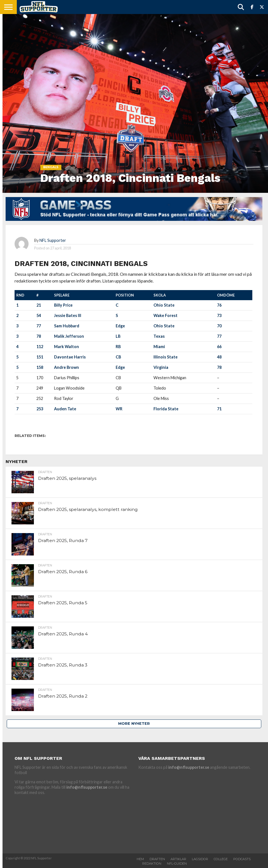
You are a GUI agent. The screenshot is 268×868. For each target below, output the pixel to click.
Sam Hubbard (67, 326)
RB (118, 347)
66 (219, 347)
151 (40, 357)
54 (39, 315)
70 (219, 326)
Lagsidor (200, 859)
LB (118, 336)
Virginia (161, 367)
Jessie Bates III (68, 315)
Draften (157, 859)
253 (40, 409)
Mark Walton (67, 347)
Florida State (166, 409)
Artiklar (178, 859)
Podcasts (242, 859)
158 (40, 367)
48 (219, 357)
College (221, 859)
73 (219, 315)
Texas (159, 336)
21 (39, 305)
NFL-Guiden (177, 864)
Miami (159, 347)
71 (219, 409)
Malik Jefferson (69, 336)
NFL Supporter (53, 240)
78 (39, 336)
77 (39, 326)
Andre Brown (67, 367)
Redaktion (152, 864)
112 (40, 347)
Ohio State (164, 305)
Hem (140, 859)
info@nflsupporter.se (87, 787)
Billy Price (63, 305)
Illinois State (166, 357)
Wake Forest (166, 315)
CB (118, 357)
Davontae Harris (70, 357)
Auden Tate (65, 409)
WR (119, 409)
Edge (120, 326)
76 (219, 305)
